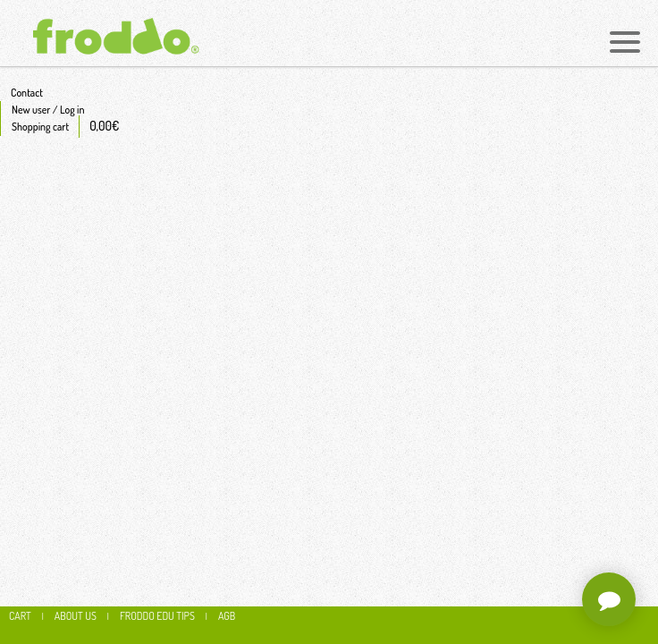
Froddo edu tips (157, 616)
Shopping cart (40, 127)
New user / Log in (48, 110)
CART (20, 616)
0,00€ (104, 126)
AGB (227, 616)
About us (76, 616)
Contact (27, 93)
